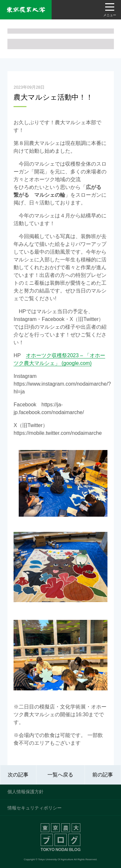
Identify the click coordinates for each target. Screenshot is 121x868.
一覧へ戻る (60, 775)
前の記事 (103, 775)
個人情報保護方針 (25, 792)
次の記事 (18, 775)
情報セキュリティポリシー (35, 808)
